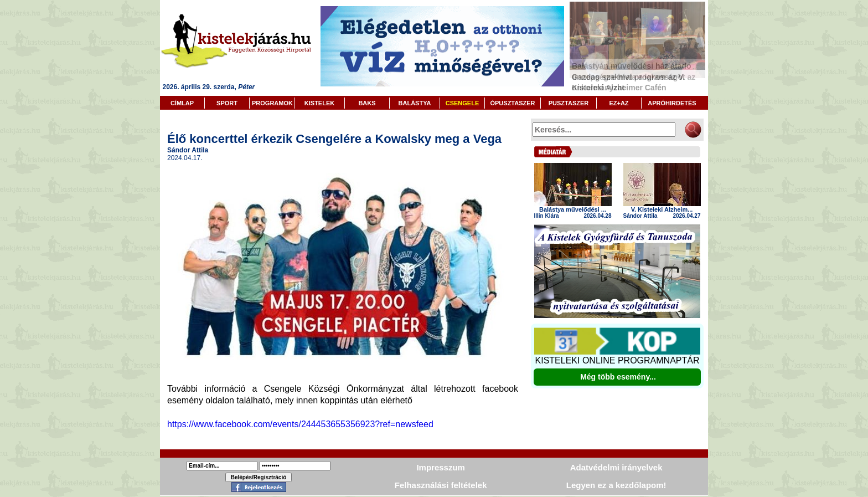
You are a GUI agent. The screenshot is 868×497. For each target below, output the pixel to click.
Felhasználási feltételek (441, 485)
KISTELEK (319, 103)
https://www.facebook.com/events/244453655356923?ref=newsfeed (300, 424)
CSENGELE (463, 103)
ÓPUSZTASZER (512, 103)
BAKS (367, 103)
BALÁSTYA (415, 103)
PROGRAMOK (272, 103)
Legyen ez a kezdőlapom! (616, 485)
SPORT (227, 103)
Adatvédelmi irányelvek (616, 467)
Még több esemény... (618, 377)
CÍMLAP (182, 103)
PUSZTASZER (569, 103)
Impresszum (441, 467)
